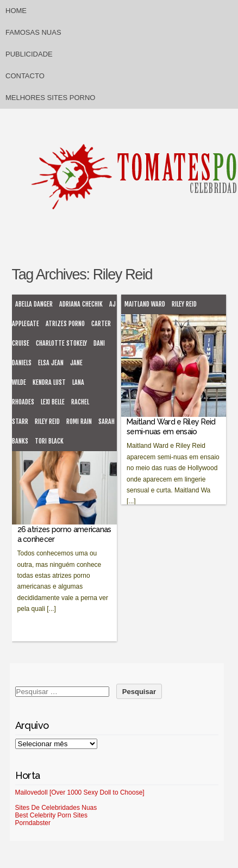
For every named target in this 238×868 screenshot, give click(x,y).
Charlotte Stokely (61, 343)
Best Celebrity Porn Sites (51, 815)
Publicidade (29, 54)
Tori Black (49, 441)
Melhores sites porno (50, 98)
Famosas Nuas (33, 32)
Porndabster (33, 823)
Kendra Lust (49, 382)
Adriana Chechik (81, 304)
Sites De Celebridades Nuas (56, 808)
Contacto (25, 76)
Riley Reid (47, 421)
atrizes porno (65, 324)
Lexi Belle (53, 402)
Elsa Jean (51, 363)
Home (16, 11)
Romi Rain (79, 421)
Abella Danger (34, 304)
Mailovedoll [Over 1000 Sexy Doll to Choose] (80, 792)
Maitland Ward (145, 304)
